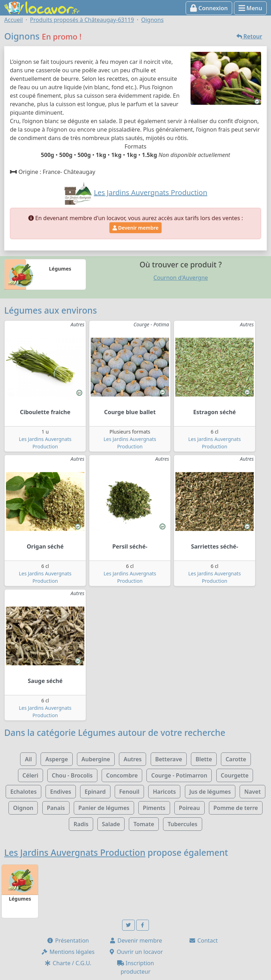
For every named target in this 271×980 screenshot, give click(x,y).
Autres (133, 759)
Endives (61, 792)
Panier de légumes (104, 808)
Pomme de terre (236, 808)
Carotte (236, 759)
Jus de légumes (210, 792)
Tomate (144, 824)
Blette (204, 759)
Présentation (68, 940)
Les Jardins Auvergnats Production (75, 852)
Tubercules (183, 824)
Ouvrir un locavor (136, 952)
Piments (154, 808)
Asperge (56, 759)
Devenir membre (135, 228)
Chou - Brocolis (72, 775)
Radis (81, 824)
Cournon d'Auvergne (181, 278)
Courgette (235, 775)
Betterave (169, 759)
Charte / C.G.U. (68, 963)
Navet (252, 792)
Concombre (122, 775)
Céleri (31, 775)
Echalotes (23, 792)
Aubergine (96, 759)
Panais (56, 808)
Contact (203, 940)
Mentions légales (68, 952)
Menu (250, 8)
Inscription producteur (136, 967)
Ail (28, 759)
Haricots (164, 792)
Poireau (189, 808)
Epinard (95, 792)
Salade (111, 824)
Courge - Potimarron (179, 775)
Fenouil (129, 792)
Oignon (23, 808)
